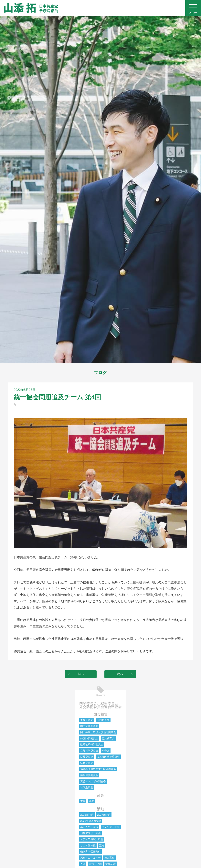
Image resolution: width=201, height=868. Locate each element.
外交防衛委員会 (89, 738)
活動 (100, 809)
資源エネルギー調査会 (93, 781)
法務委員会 (87, 763)
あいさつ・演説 (89, 827)
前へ (81, 674)
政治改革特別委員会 (92, 744)
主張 (83, 801)
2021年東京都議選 (91, 821)
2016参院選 (87, 815)
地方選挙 (109, 858)
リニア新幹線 (88, 846)
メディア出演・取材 (92, 839)
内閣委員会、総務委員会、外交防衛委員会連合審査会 (100, 705)
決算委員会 (87, 757)
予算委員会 (87, 720)
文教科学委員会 (89, 751)
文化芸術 (111, 864)
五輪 (102, 846)
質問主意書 (87, 788)
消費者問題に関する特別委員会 (98, 769)
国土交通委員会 (89, 726)
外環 (83, 864)
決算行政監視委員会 (108, 757)
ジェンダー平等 (111, 827)
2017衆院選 (104, 815)
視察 (91, 801)
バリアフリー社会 (90, 833)
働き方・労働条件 (90, 852)
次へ (120, 674)
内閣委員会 (103, 720)
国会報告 (100, 714)
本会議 (106, 751)
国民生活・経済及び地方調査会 (98, 732)
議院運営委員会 (89, 775)
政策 (100, 795)
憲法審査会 (108, 738)
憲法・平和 (95, 864)
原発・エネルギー (90, 858)
